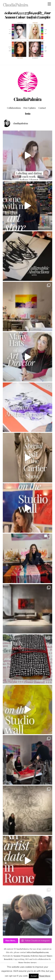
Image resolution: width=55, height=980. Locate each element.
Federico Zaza (37, 956)
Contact (42, 108)
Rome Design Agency (28, 962)
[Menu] (49, 4)
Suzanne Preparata (22, 956)
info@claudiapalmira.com (38, 952)
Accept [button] (34, 976)
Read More (45, 976)
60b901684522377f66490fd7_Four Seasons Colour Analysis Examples (27, 15)
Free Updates (30, 108)
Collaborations (14, 108)
